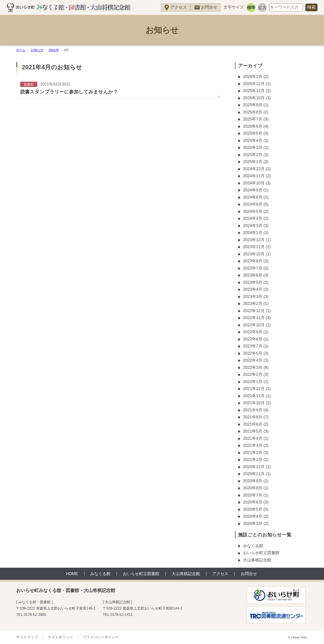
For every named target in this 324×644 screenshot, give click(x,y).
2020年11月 (254, 474)
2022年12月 (254, 311)
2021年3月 (253, 445)
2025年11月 (254, 91)
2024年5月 (253, 211)
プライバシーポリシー (101, 637)
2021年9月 (253, 410)
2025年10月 (254, 98)
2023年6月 (253, 275)
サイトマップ (27, 637)
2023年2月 (253, 304)
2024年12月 (254, 169)
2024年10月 (254, 183)
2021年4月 (253, 438)
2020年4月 (253, 516)
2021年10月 (254, 403)
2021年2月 (253, 453)
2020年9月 (253, 481)
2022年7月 (253, 346)
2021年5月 (253, 431)
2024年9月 (253, 190)
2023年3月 (253, 297)
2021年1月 (253, 460)
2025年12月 (254, 84)
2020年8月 (253, 488)
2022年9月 (253, 332)
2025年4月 (253, 141)
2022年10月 (254, 325)
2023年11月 (254, 247)
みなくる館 (253, 546)
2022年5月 (253, 353)
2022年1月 (253, 382)
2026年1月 (253, 77)
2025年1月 (253, 162)
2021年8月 (253, 417)
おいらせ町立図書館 (261, 553)
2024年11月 (254, 176)
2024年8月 (253, 197)
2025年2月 (253, 155)
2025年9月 (253, 105)
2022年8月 (253, 339)
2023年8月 (253, 261)
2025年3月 (253, 147)
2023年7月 (253, 268)
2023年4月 (253, 289)
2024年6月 (253, 204)
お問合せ (209, 7)
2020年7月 (253, 495)
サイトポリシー (60, 637)
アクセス (179, 7)
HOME (72, 574)
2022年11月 (254, 318)
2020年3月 (253, 524)
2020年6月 (253, 502)
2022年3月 (253, 367)
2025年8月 (253, 112)
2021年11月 (254, 396)
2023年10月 (254, 254)
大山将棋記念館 (257, 560)
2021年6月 (253, 424)
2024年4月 (253, 218)
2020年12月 (254, 467)
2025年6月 (253, 126)
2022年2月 (253, 374)
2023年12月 (254, 240)
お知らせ (37, 50)
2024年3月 (253, 226)
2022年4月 (253, 360)
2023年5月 (253, 282)
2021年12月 (254, 389)
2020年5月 (253, 509)
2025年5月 (253, 133)
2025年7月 (253, 119)
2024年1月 (253, 233)
